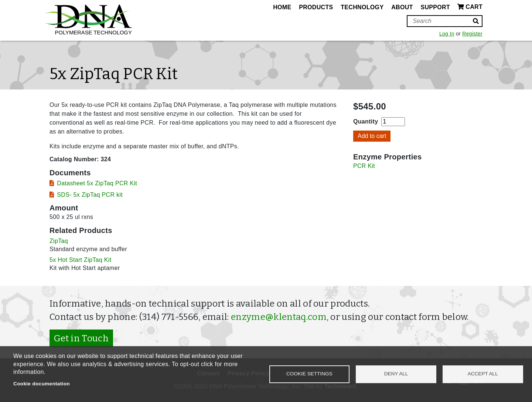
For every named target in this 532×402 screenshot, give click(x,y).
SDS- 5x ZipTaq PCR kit (90, 195)
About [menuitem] (402, 7)
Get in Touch (81, 338)
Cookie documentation (42, 384)
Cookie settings (309, 374)
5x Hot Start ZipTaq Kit (80, 260)
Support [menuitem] (435, 7)
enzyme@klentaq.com (279, 317)
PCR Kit (364, 166)
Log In (447, 34)
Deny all (396, 374)
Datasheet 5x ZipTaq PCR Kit (97, 183)
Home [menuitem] (282, 7)
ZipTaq (59, 241)
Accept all (483, 374)
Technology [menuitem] (362, 7)
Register (472, 34)
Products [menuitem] (316, 7)
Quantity (366, 121)
